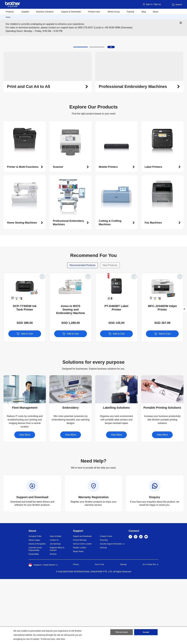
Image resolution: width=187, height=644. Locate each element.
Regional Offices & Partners (57, 614)
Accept (146, 633)
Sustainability (34, 619)
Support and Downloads (82, 601)
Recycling (104, 605)
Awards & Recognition (37, 609)
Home (8, 17)
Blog (144, 12)
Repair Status (78, 616)
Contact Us (54, 605)
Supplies (25, 12)
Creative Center (106, 601)
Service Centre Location (82, 609)
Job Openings (55, 609)
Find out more (122, 633)
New (8, 341)
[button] (80, 112)
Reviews (53, 619)
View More (25, 500)
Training (130, 12)
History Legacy (34, 605)
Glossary (103, 613)
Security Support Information (111, 609)
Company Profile (35, 601)
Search (177, 5)
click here (61, 639)
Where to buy (114, 12)
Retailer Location (80, 613)
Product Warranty (80, 605)
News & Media (55, 601)
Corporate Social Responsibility (35, 614)
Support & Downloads (71, 12)
